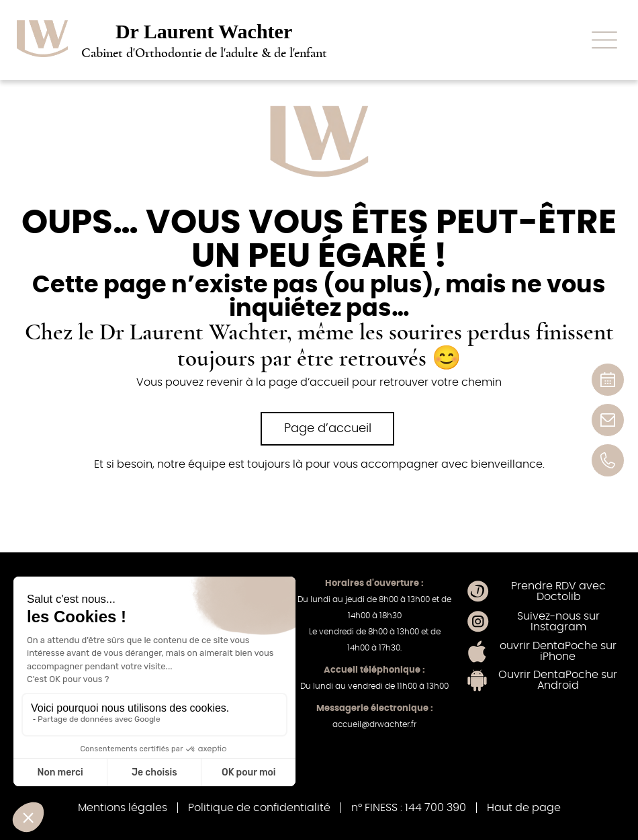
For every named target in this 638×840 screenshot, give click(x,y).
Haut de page (524, 808)
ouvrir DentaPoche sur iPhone (558, 651)
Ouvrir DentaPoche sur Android (558, 680)
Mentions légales (123, 808)
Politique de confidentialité (259, 808)
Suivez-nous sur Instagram (558, 622)
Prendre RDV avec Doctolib (558, 591)
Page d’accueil (328, 429)
